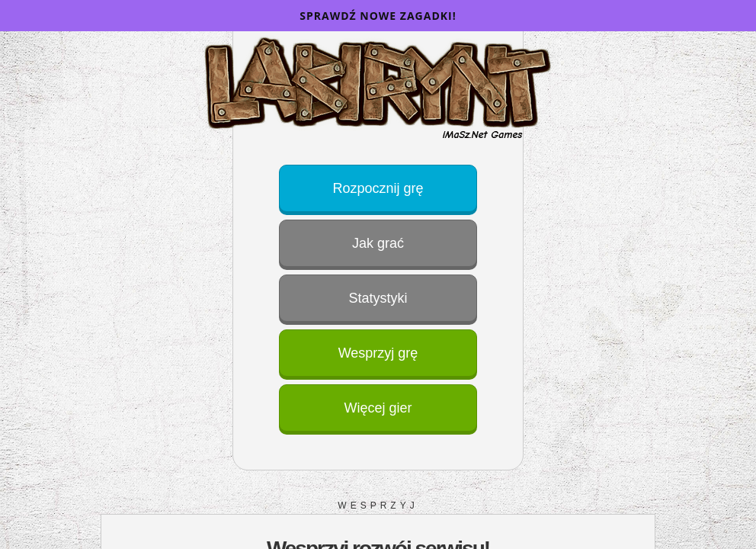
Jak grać (378, 243)
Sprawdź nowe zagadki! (378, 16)
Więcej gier (378, 408)
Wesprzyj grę (378, 353)
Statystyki (378, 298)
